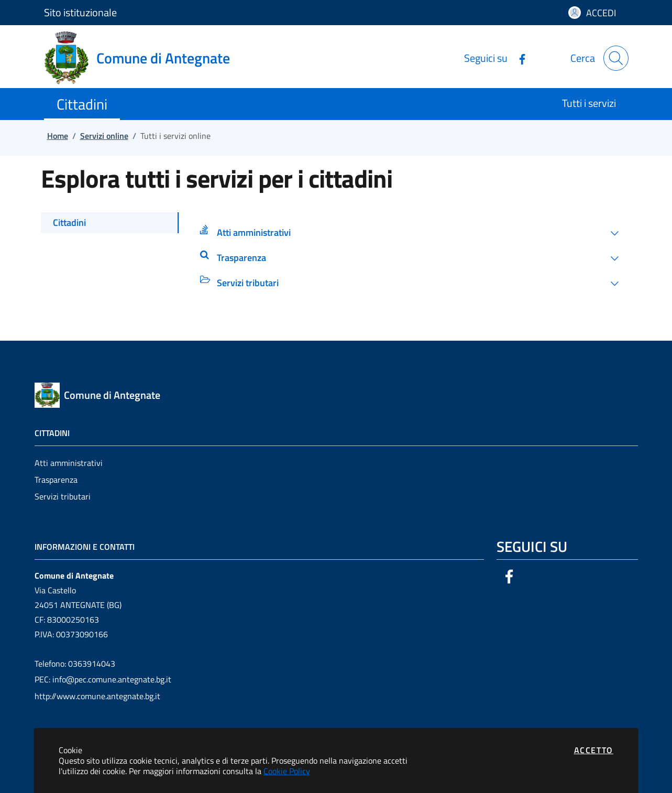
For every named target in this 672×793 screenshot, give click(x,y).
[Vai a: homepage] (143, 58)
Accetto (594, 750)
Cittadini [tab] (69, 222)
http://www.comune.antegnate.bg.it (97, 696)
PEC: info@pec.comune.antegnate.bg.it (103, 679)
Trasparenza (56, 480)
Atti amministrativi (69, 463)
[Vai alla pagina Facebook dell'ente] (518, 58)
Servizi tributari (63, 496)
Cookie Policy (287, 771)
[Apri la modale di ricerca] (616, 58)
